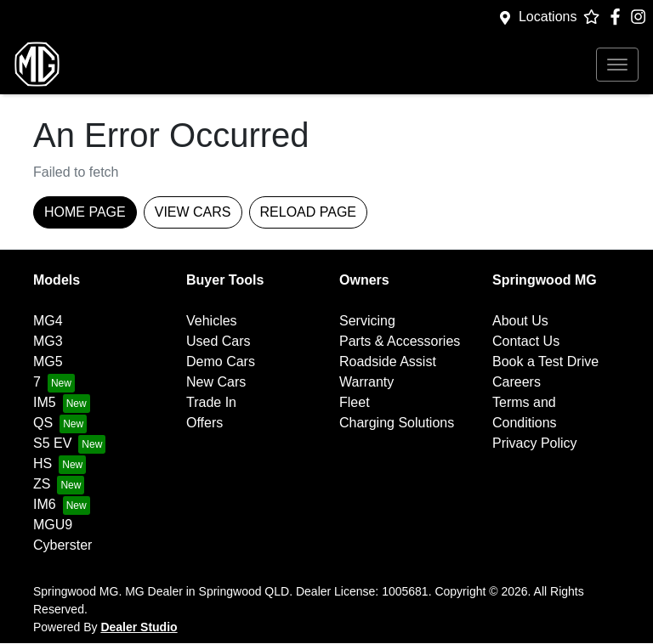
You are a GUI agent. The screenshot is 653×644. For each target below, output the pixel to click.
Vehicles (212, 321)
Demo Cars (221, 362)
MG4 (48, 321)
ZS (42, 484)
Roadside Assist (388, 362)
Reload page (309, 212)
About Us (520, 321)
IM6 (45, 504)
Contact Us (526, 341)
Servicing (367, 321)
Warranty (366, 382)
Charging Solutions (397, 423)
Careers (517, 382)
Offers (204, 423)
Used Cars (219, 341)
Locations (548, 17)
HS (43, 463)
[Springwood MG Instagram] (642, 17)
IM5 (45, 402)
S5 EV (52, 443)
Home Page (85, 212)
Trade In (211, 402)
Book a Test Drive (545, 362)
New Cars (216, 382)
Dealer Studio (139, 627)
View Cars (193, 212)
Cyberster (62, 545)
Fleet (355, 402)
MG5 (48, 362)
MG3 (48, 341)
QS (43, 423)
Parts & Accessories (400, 341)
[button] (617, 65)
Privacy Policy (535, 443)
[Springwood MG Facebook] (619, 17)
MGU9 (53, 525)
